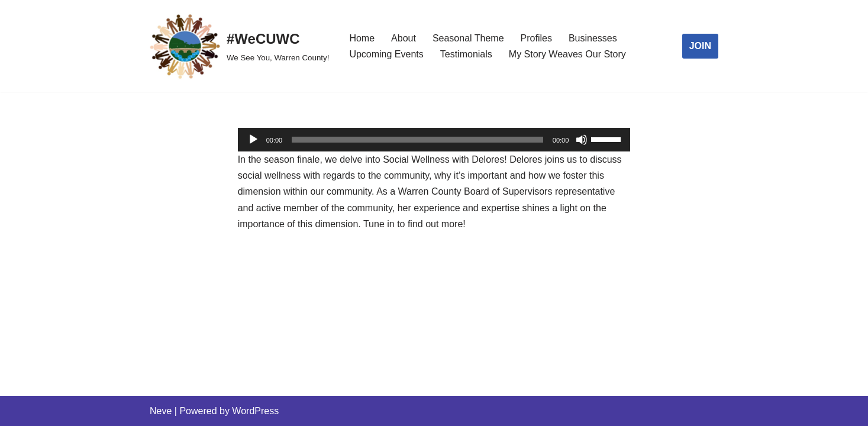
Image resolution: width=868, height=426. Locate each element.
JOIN (700, 46)
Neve (161, 411)
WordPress (255, 411)
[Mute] (582, 140)
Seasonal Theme (468, 38)
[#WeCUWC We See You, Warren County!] (239, 46)
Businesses (593, 38)
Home (362, 38)
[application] (434, 140)
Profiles (536, 38)
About (404, 38)
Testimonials (466, 54)
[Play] (253, 140)
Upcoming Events (386, 54)
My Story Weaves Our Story (567, 54)
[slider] (417, 140)
